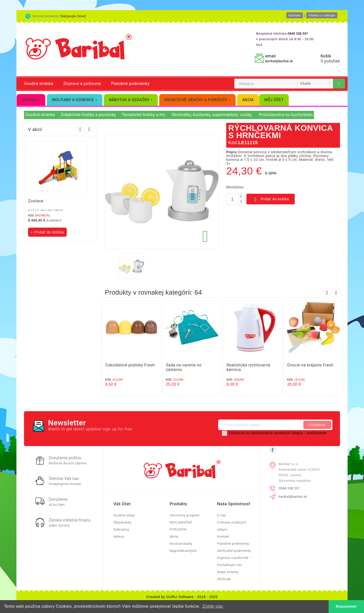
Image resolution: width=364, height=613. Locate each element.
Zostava (36, 201)
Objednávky (123, 522)
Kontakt (294, 15)
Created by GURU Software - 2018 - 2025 (182, 597)
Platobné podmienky (130, 84)
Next (89, 129)
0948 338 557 (289, 488)
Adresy (119, 537)
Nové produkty (181, 544)
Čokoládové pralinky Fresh (130, 365)
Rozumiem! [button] (346, 606)
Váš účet (122, 504)
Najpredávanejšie (183, 551)
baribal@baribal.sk (279, 61)
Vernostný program (185, 515)
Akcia (174, 537)
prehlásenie (317, 433)
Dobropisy (121, 529)
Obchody (224, 579)
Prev (80, 129)
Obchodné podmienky (234, 551)
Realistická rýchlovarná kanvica (248, 367)
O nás (222, 515)
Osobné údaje (124, 515)
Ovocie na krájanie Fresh (310, 365)
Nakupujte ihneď (73, 16)
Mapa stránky (228, 572)
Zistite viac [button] (213, 606)
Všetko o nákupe (322, 15)
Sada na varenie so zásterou (184, 367)
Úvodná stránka (39, 84)
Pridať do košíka (271, 200)
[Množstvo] (232, 199)
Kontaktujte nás (230, 565)
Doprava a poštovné (82, 84)
